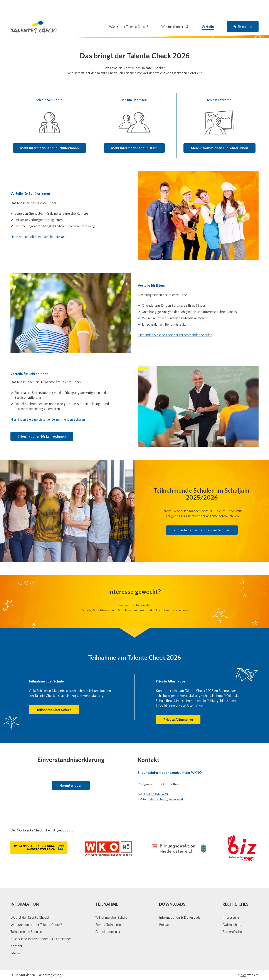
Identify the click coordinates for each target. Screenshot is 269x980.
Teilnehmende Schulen (26, 914)
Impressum (231, 900)
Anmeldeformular (108, 914)
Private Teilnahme (108, 907)
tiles (243, 957)
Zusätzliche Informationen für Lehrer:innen (41, 921)
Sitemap (16, 936)
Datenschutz (232, 907)
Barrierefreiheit (233, 914)
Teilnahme (243, 9)
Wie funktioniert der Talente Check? (36, 907)
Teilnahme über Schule (111, 900)
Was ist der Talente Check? (30, 900)
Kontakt (16, 928)
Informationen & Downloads (180, 900)
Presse (164, 907)
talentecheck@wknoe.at (166, 782)
